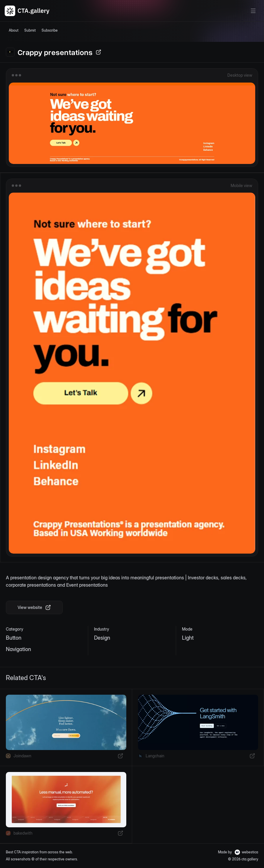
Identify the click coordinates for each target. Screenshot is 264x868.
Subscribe (50, 30)
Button (14, 638)
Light (188, 638)
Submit (30, 30)
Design (102, 638)
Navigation (18, 649)
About (14, 30)
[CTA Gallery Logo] (27, 11)
